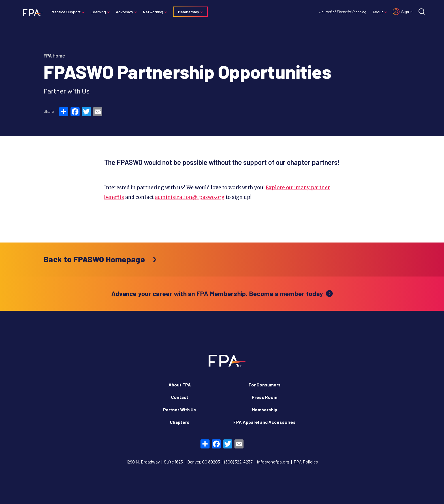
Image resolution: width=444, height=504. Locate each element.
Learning (99, 12)
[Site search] (421, 11)
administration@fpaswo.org (190, 197)
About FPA (180, 385)
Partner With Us (180, 410)
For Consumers (265, 385)
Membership (189, 12)
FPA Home (54, 56)
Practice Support (66, 12)
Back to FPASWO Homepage (94, 259)
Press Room (264, 397)
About (377, 12)
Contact (180, 397)
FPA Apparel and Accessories (264, 422)
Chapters (180, 422)
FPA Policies (306, 462)
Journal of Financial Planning (342, 12)
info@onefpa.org (273, 462)
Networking (154, 12)
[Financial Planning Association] (32, 12)
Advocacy (125, 12)
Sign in (406, 11)
